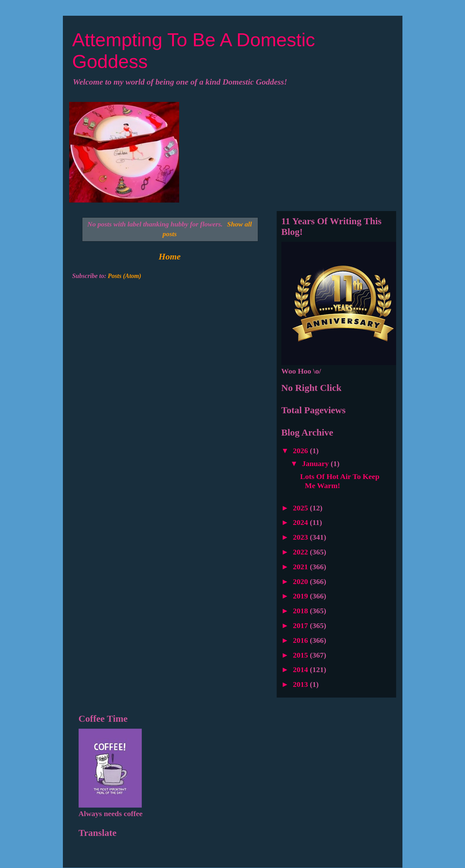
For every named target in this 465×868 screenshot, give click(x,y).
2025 (302, 508)
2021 (302, 567)
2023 (302, 537)
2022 (302, 552)
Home (170, 256)
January (316, 464)
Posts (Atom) (125, 276)
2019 (302, 596)
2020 (302, 581)
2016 (302, 640)
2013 (302, 684)
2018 (302, 611)
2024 (302, 522)
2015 (302, 655)
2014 (302, 670)
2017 (302, 626)
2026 (302, 451)
